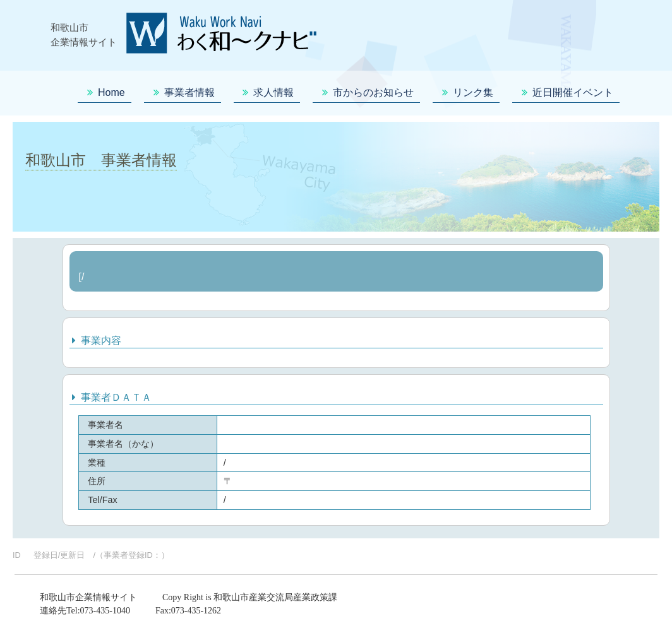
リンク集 (466, 92)
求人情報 (267, 92)
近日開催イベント (566, 92)
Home (104, 92)
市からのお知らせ (366, 92)
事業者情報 (183, 92)
